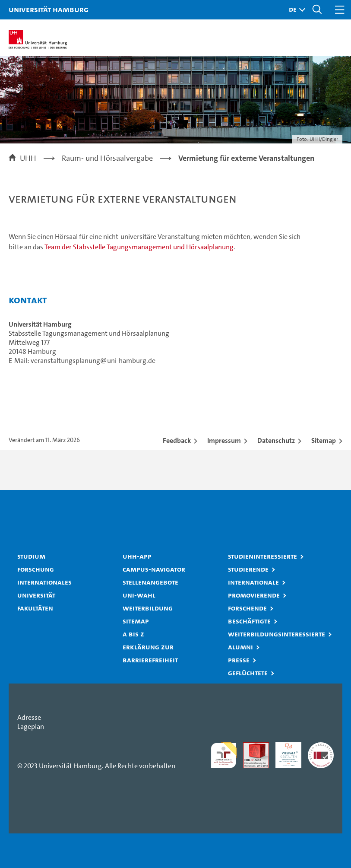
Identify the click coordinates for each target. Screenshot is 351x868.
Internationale (253, 582)
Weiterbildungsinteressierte (277, 634)
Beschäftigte (249, 621)
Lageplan (31, 727)
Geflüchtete (248, 673)
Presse (239, 660)
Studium (31, 556)
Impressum (224, 440)
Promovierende (254, 595)
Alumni (240, 647)
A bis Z (133, 634)
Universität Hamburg (49, 9)
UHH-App (137, 556)
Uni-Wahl (139, 595)
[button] (295, 10)
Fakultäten (35, 608)
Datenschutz (276, 440)
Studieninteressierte (262, 556)
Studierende (248, 569)
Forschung (36, 569)
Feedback (177, 440)
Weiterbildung (148, 608)
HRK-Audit (284, 751)
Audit (251, 747)
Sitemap (324, 440)
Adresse (29, 717)
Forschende (247, 608)
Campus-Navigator (154, 569)
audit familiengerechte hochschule (224, 755)
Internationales (44, 582)
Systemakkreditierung (321, 747)
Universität (36, 595)
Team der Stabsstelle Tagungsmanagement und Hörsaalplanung (139, 247)
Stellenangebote (150, 582)
